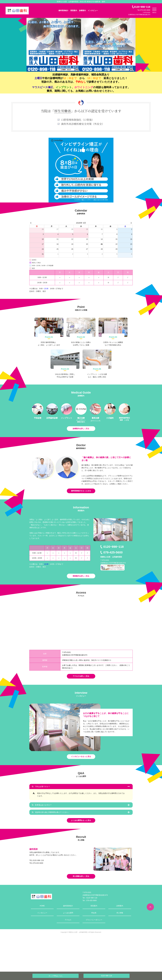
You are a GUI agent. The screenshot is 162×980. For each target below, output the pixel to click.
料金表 (94, 947)
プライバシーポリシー (94, 954)
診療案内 (82, 10)
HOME (42, 940)
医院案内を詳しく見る (81, 589)
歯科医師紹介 (63, 10)
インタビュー (93, 10)
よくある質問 (68, 947)
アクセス (68, 954)
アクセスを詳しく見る (81, 693)
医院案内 (74, 10)
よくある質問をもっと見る (81, 850)
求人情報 (120, 947)
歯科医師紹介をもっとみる (81, 499)
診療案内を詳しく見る (81, 432)
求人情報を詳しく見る (81, 910)
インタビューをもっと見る (81, 778)
